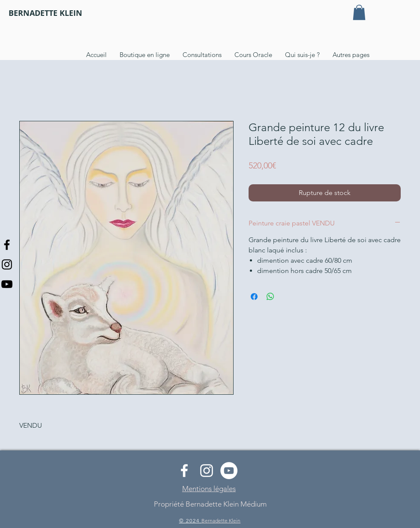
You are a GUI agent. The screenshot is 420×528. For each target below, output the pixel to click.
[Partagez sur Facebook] (254, 297)
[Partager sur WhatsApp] (270, 297)
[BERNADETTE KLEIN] (45, 13)
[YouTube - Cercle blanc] (229, 471)
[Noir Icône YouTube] (7, 284)
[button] (359, 12)
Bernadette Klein (221, 520)
